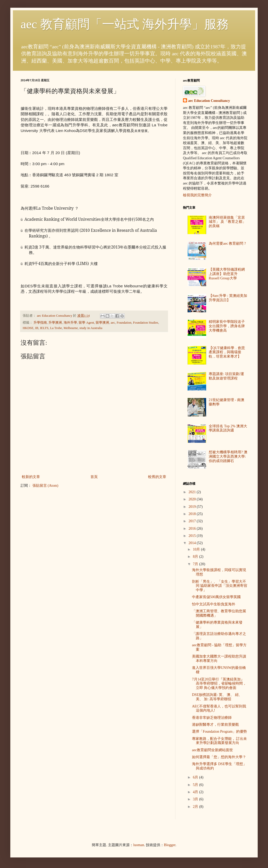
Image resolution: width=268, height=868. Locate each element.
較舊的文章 (157, 477)
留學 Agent (86, 323)
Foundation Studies (146, 323)
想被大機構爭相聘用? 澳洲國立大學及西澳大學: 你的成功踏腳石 (228, 457)
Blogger (170, 845)
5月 (196, 785)
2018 (193, 514)
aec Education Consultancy (209, 101)
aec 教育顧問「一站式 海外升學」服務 (125, 24)
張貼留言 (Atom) (45, 486)
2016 (193, 529)
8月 (196, 557)
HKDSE (28, 328)
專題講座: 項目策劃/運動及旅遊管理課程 (226, 376)
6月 (196, 777)
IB (37, 328)
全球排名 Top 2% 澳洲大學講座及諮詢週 (228, 428)
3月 (196, 799)
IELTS (44, 328)
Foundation (124, 323)
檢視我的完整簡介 (197, 195)
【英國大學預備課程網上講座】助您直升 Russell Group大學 (227, 274)
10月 (197, 549)
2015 (193, 536)
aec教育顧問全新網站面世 (212, 750)
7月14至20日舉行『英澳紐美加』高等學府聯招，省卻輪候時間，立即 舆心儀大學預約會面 (219, 684)
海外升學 (70, 323)
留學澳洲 (102, 323)
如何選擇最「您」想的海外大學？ (219, 757)
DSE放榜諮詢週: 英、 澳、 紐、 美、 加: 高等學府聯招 (217, 697)
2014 (193, 543)
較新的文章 (31, 477)
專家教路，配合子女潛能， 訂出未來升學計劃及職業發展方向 (220, 741)
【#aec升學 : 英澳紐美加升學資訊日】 (228, 298)
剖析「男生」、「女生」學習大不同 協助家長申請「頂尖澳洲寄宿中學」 (220, 586)
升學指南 (40, 323)
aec (113, 323)
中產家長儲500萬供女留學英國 (216, 597)
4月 (196, 792)
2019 (193, 507)
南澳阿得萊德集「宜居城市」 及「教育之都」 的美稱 (227, 222)
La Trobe (56, 328)
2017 (193, 521)
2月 (196, 807)
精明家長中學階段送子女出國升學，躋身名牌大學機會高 (227, 326)
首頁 (94, 477)
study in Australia (91, 328)
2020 (193, 499)
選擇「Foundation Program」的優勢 (220, 732)
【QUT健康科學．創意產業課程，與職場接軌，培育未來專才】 (227, 352)
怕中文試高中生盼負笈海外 (214, 604)
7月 (196, 564)
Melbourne (71, 328)
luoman (139, 845)
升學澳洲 (55, 323)
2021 (193, 492)
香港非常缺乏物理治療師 (212, 718)
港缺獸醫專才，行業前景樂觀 (215, 725)
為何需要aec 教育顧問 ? (227, 243)
